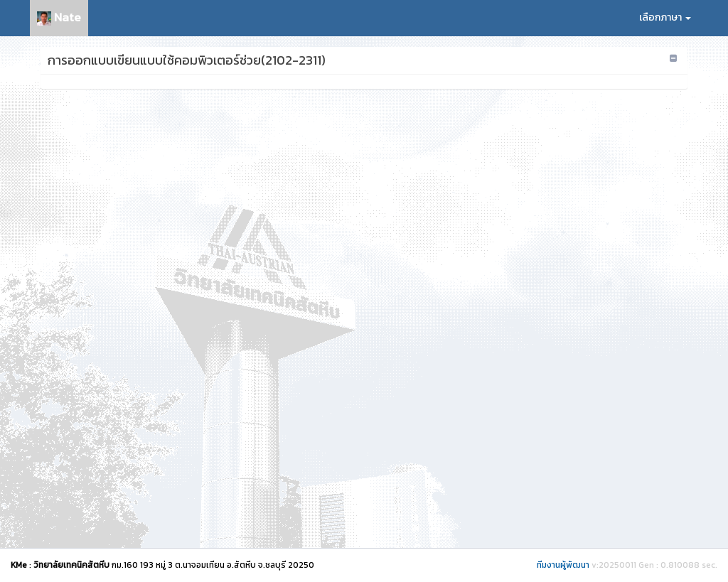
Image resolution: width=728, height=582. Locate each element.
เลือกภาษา (665, 17)
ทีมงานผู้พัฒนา (563, 565)
